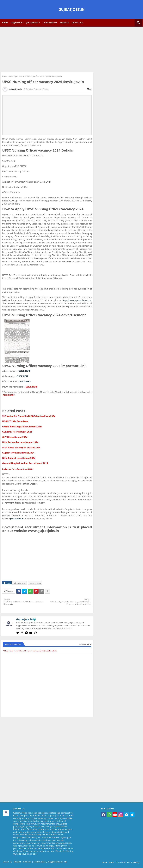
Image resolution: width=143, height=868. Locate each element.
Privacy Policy (133, 862)
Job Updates (32, 23)
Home (5, 23)
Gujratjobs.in (24, 619)
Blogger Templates (23, 862)
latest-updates (15, 76)
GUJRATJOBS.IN (72, 9)
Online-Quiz (77, 23)
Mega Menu (16, 23)
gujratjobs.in (17, 519)
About (112, 862)
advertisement (19, 583)
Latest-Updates (50, 23)
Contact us (121, 862)
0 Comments (85, 644)
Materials (65, 23)
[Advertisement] (71, 49)
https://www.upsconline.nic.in (77, 300)
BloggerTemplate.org (57, 862)
